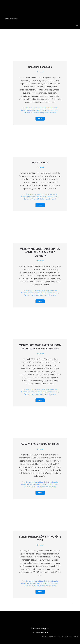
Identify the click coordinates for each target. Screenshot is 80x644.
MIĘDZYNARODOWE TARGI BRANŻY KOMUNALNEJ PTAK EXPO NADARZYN (40, 252)
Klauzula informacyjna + (40, 629)
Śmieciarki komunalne (40, 67)
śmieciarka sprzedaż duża (35, 108)
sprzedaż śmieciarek (49, 113)
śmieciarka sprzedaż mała (33, 113)
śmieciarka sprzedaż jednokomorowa (45, 110)
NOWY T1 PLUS (40, 163)
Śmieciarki (41, 72)
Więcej (40, 119)
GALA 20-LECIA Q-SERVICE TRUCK (40, 444)
